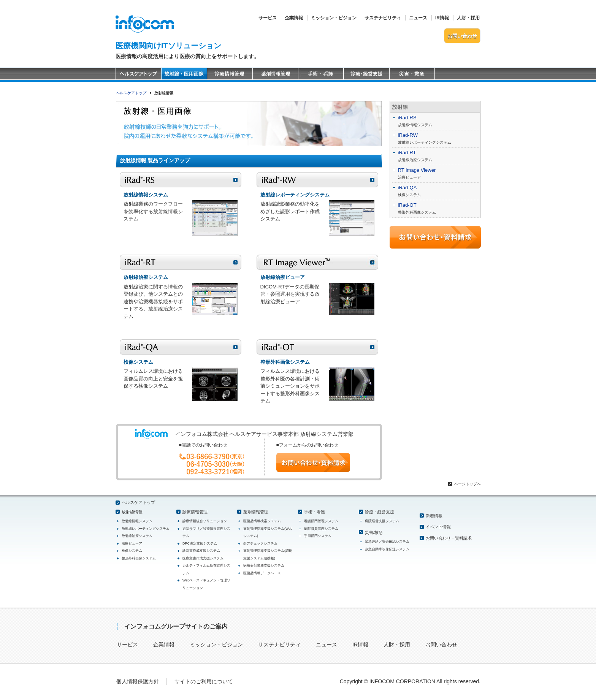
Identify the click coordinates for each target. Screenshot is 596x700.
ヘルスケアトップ (131, 93)
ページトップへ (468, 484)
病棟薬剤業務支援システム (264, 565)
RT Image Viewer (417, 170)
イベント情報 (438, 527)
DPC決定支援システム (200, 543)
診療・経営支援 (380, 512)
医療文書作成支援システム (203, 558)
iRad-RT (407, 153)
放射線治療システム (415, 160)
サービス (268, 18)
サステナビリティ (383, 18)
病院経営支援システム (382, 521)
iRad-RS (407, 118)
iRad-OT (407, 205)
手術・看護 (315, 512)
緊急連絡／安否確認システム (387, 542)
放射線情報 (132, 512)
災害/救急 (374, 532)
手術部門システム (318, 536)
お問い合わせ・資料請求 (449, 538)
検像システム (409, 195)
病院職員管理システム (321, 529)
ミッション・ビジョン (334, 18)
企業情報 (294, 18)
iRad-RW (408, 135)
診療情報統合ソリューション (205, 521)
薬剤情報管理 (256, 512)
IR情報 (442, 18)
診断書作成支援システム (201, 551)
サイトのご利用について (204, 681)
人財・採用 (468, 18)
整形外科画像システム (417, 212)
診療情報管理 (195, 512)
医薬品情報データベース (262, 573)
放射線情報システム (415, 125)
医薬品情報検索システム (262, 521)
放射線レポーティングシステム (425, 142)
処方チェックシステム (260, 543)
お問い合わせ (462, 36)
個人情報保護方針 (138, 681)
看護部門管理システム (321, 521)
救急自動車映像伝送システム (387, 549)
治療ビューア (409, 177)
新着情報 (434, 516)
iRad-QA (407, 188)
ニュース (418, 18)
